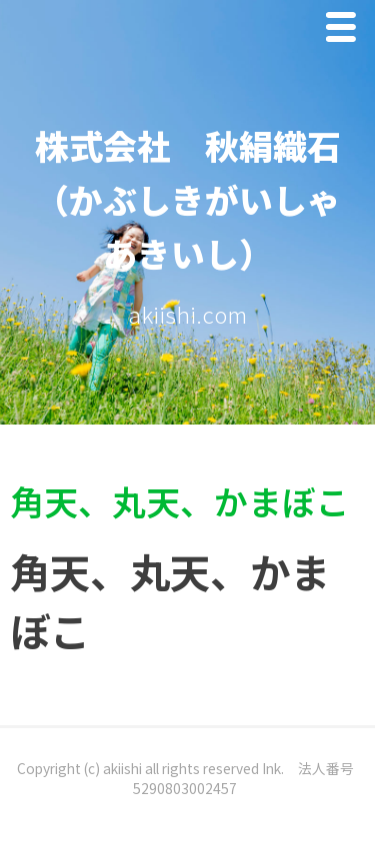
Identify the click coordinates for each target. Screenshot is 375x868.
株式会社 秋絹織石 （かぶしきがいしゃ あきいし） (205, 199)
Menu (346, 31)
